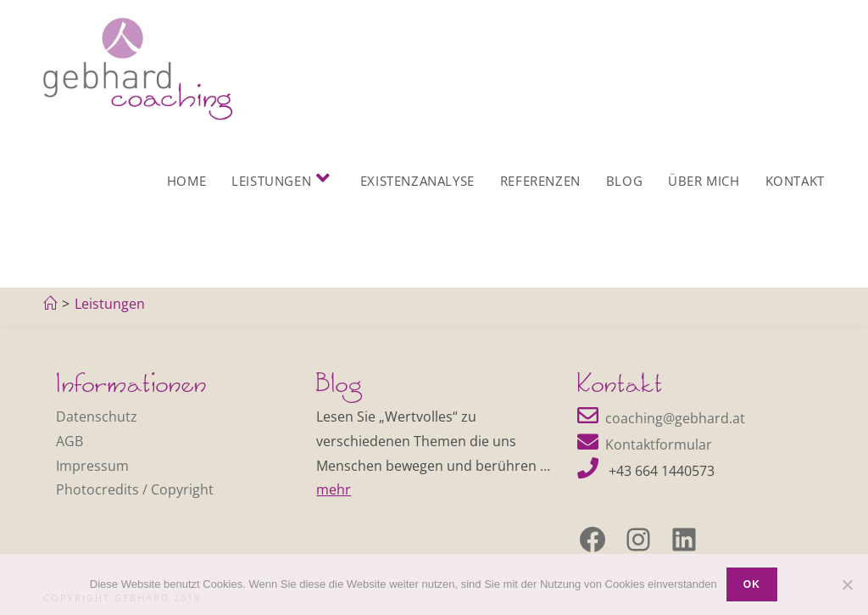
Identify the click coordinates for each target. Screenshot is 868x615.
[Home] (50, 304)
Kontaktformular (659, 444)
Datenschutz (97, 417)
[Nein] (847, 584)
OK (752, 584)
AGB (70, 441)
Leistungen (110, 304)
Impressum (92, 466)
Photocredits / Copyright (135, 489)
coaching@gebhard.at (675, 418)
